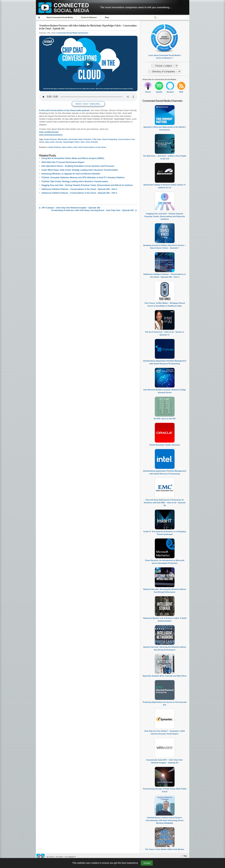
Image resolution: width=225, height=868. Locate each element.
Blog (107, 17)
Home (40, 17)
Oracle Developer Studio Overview (165, 445)
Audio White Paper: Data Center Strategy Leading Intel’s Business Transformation (80, 170)
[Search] (173, 17)
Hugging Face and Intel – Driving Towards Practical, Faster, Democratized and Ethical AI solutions (87, 185)
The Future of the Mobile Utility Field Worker (165, 849)
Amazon (170, 92)
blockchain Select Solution (80, 139)
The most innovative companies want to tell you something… (136, 7)
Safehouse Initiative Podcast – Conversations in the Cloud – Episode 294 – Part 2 (79, 193)
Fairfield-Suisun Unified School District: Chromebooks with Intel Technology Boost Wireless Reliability (165, 820)
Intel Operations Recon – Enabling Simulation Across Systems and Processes (78, 166)
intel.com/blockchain (49, 132)
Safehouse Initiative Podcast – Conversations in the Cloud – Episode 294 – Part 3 (79, 189)
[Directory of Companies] (165, 66)
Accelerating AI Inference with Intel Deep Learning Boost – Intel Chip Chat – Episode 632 (92, 210)
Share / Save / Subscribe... (88, 104)
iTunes (148, 92)
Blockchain (63, 139)
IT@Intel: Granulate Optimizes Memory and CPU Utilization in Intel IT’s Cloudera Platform (83, 178)
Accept (147, 863)
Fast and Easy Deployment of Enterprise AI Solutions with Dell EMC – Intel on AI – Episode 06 (165, 503)
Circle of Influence (89, 17)
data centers (67, 147)
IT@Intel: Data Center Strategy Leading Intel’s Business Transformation (75, 181)
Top (185, 856)
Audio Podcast (51, 139)
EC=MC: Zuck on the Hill (165, 419)
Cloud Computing (109, 139)
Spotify (159, 92)
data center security (54, 142)
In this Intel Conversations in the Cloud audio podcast (64, 110)
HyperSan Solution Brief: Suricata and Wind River (165, 676)
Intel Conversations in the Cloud (92, 147)
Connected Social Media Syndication (73, 33)
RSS (181, 92)
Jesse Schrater (92, 142)
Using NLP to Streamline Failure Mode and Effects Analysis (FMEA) (73, 158)
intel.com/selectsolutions (51, 135)
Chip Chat (97, 139)
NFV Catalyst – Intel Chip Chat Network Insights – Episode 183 (71, 208)
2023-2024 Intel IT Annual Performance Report (63, 162)
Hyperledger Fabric (71, 142)
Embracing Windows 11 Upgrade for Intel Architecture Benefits (71, 174)
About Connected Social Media (60, 17)
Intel (83, 142)
